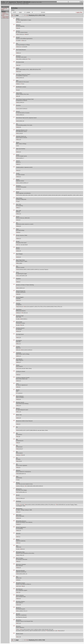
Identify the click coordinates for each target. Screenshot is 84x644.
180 (14, 508)
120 (14, 136)
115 (14, 105)
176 (14, 482)
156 (14, 359)
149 (14, 315)
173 (14, 464)
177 (14, 489)
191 (14, 576)
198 (14, 620)
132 (14, 210)
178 (14, 495)
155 (14, 352)
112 (14, 86)
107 (14, 56)
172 (14, 458)
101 (14, 18)
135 (14, 229)
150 (14, 322)
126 (14, 173)
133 (14, 216)
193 (14, 589)
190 (14, 570)
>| (27, 15)
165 (14, 414)
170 (14, 445)
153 (14, 340)
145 (14, 291)
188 (14, 558)
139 (14, 253)
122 (14, 148)
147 (14, 303)
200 (14, 633)
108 (14, 62)
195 (14, 601)
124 (14, 161)
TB (17, 28)
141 (14, 266)
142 (14, 272)
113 (14, 93)
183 (14, 527)
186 (14, 545)
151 (14, 328)
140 (14, 260)
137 (14, 241)
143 (14, 278)
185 (14, 539)
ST (17, 41)
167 (14, 427)
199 (14, 626)
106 (14, 49)
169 (14, 439)
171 (14, 451)
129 (14, 192)
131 (14, 204)
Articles (4, 13)
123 (14, 154)
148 (14, 309)
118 (14, 124)
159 (14, 377)
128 (14, 185)
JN (17, 22)
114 (14, 99)
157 (14, 365)
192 (14, 583)
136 (14, 235)
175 (14, 476)
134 (14, 223)
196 (14, 607)
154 (14, 346)
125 (14, 167)
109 (14, 68)
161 (14, 390)
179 (14, 501)
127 (14, 179)
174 (14, 470)
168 (14, 433)
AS (21, 505)
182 (14, 521)
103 (14, 31)
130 (14, 198)
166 (14, 421)
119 (14, 130)
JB (17, 96)
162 (14, 396)
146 (14, 297)
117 (14, 117)
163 (14, 402)
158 (14, 371)
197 (14, 613)
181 (14, 515)
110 (14, 74)
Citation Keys (5, 18)
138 (14, 247)
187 (14, 552)
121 (14, 142)
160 (14, 383)
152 (14, 334)
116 (14, 111)
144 (14, 284)
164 (14, 408)
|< (12, 15)
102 (14, 25)
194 (14, 595)
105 (14, 43)
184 (14, 533)
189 (14, 564)
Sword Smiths (5, 16)
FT (28, 59)
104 (14, 37)
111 (14, 80)
